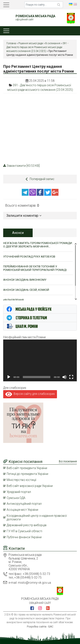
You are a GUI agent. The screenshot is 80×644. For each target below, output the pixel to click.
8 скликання (53, 43)
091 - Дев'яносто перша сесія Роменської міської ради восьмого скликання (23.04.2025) (37, 47)
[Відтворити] (9, 377)
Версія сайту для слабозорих (30, 394)
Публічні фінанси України (24, 537)
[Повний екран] (71, 377)
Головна (11, 43)
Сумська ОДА (16, 498)
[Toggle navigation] (6, 5)
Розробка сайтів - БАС (40, 627)
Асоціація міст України (22, 510)
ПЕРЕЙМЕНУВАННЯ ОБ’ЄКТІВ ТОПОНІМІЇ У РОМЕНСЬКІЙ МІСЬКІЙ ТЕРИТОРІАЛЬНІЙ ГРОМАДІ (35, 268)
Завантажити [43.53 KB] (21, 166)
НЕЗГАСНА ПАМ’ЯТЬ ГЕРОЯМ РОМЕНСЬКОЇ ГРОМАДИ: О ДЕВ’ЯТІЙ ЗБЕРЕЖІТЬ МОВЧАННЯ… (38, 245)
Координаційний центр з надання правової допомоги (37, 517)
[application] (40, 360)
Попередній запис (40, 179)
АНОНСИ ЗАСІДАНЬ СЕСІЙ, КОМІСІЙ (26, 290)
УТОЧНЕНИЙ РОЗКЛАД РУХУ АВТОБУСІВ (29, 257)
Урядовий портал (19, 492)
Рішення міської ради (31, 43)
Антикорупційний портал (24, 504)
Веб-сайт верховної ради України (30, 486)
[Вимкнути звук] (64, 377)
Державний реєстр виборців (27, 525)
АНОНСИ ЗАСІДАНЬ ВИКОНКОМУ (25, 280)
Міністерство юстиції (21, 480)
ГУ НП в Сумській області (24, 531)
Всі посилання (68, 461)
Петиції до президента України (27, 474)
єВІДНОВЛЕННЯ (13, 300)
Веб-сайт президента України (27, 468)
